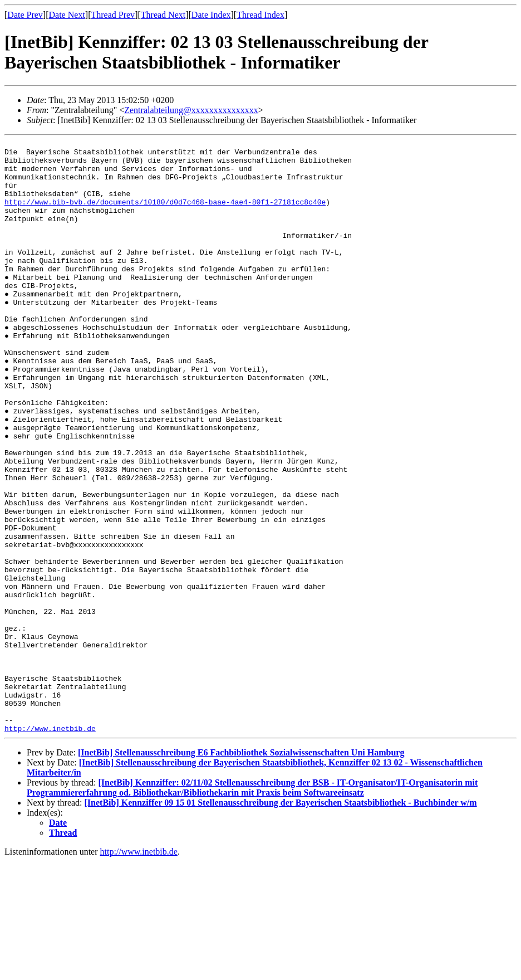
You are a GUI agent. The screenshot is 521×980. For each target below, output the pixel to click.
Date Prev (25, 15)
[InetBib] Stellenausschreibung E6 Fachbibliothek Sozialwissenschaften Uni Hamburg (241, 871)
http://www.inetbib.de (50, 847)
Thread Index (260, 15)
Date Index (211, 15)
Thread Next (163, 15)
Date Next (67, 15)
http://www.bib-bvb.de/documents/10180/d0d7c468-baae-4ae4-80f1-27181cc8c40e (165, 215)
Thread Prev (113, 15)
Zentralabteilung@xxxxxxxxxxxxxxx (191, 110)
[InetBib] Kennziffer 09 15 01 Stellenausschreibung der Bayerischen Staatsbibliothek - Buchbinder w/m (281, 921)
